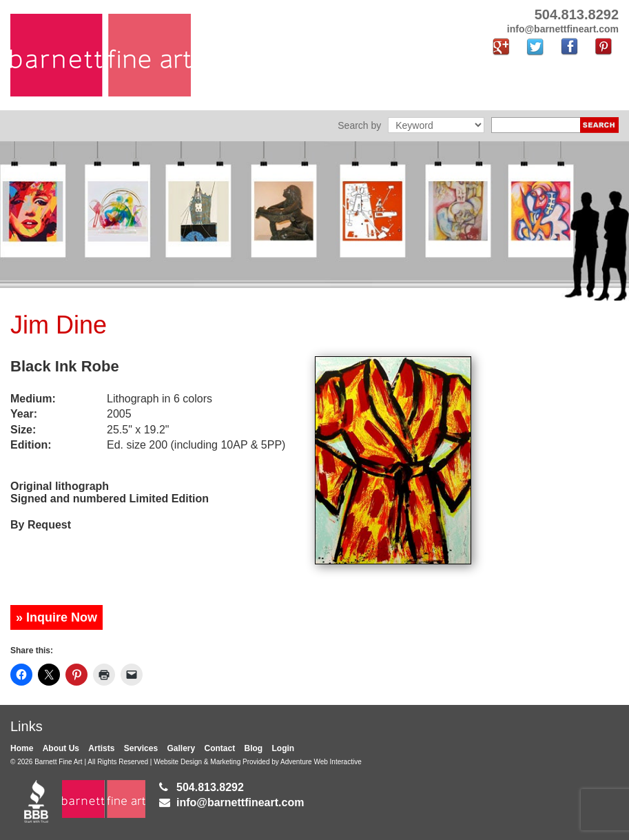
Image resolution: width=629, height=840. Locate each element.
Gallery (181, 748)
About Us (61, 748)
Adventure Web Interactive (321, 762)
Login (283, 748)
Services (141, 748)
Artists (101, 748)
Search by (359, 125)
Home (22, 748)
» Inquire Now (56, 617)
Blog (254, 748)
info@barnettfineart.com (240, 802)
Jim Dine (59, 325)
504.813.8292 (210, 787)
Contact (220, 748)
